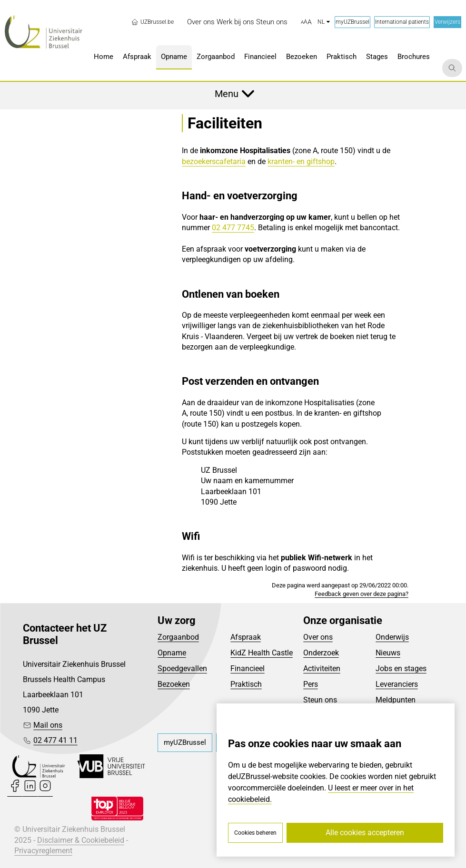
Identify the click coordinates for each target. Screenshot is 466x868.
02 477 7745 (233, 228)
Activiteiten (322, 668)
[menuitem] (201, 22)
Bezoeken (174, 684)
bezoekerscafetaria (214, 161)
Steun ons (320, 700)
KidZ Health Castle (262, 653)
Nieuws (388, 653)
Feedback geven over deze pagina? (362, 594)
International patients (402, 22)
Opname (172, 653)
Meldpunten (396, 700)
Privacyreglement (43, 851)
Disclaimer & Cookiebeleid (81, 840)
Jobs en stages (401, 668)
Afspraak (246, 637)
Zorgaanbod (178, 637)
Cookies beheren (255, 833)
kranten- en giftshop (301, 161)
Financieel (248, 668)
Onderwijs (392, 637)
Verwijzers (447, 22)
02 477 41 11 (55, 740)
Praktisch (246, 684)
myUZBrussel (352, 22)
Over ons (318, 637)
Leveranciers (397, 684)
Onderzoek (321, 653)
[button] (306, 22)
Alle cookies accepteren (365, 833)
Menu (227, 94)
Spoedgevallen (182, 668)
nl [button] (324, 22)
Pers (311, 684)
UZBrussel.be (152, 22)
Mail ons (48, 725)
